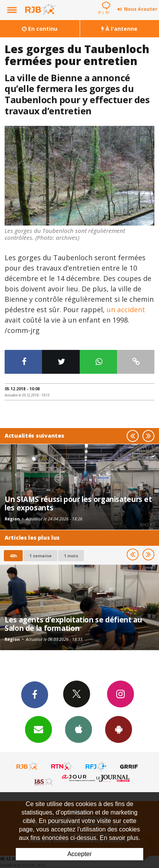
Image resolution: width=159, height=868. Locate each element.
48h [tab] (13, 556)
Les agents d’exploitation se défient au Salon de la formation (73, 624)
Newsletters (38, 729)
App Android (119, 729)
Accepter (79, 854)
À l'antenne (119, 29)
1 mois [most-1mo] (71, 556)
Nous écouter (141, 9)
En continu (40, 29)
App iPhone (79, 729)
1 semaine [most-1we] (40, 556)
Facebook (35, 694)
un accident (126, 309)
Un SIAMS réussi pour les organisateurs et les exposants (78, 503)
